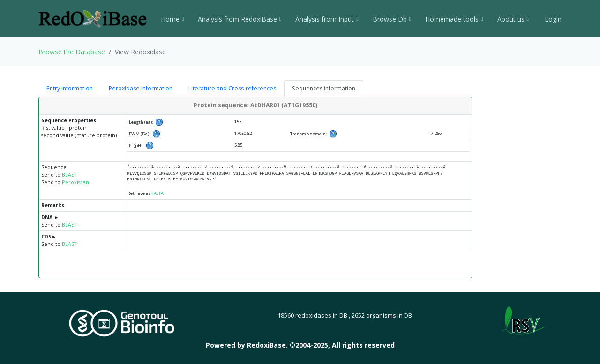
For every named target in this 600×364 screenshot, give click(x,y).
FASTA (157, 193)
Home (172, 19)
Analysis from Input (327, 19)
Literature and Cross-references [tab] (232, 88)
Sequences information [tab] (324, 88)
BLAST (69, 175)
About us (513, 19)
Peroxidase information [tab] (141, 88)
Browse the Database (72, 52)
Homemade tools (454, 19)
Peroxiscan (75, 182)
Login (552, 19)
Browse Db (392, 19)
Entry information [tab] (70, 88)
